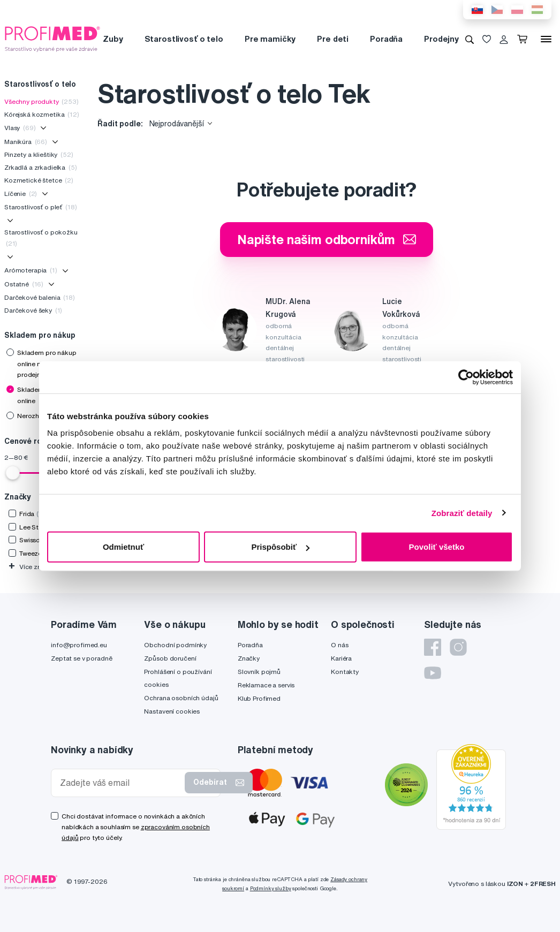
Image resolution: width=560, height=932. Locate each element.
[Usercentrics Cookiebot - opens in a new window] (466, 377)
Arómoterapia (31, 270)
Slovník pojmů (259, 672)
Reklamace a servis (266, 685)
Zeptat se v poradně (81, 658)
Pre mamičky (270, 39)
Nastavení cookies (172, 711)
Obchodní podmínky (175, 645)
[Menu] (546, 39)
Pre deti (333, 39)
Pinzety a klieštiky (39, 154)
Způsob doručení (170, 658)
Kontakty (345, 672)
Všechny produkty (41, 101)
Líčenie (21, 194)
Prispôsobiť (280, 547)
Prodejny (441, 39)
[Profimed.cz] (52, 39)
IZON (515, 884)
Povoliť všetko (437, 547)
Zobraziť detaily (462, 513)
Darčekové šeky (33, 310)
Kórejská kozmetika (42, 114)
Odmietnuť (123, 547)
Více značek (32, 567)
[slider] (13, 473)
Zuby (113, 39)
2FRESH (543, 884)
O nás (339, 645)
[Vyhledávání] (470, 39)
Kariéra (341, 658)
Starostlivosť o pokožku (41, 237)
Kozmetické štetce (39, 180)
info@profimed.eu (79, 645)
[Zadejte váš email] (120, 783)
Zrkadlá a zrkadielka (41, 167)
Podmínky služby (271, 888)
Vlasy (20, 128)
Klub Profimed (259, 698)
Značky (249, 658)
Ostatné (24, 284)
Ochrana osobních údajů (181, 698)
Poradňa (386, 39)
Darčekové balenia (40, 297)
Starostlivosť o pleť (40, 207)
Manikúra (26, 142)
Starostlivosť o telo (184, 39)
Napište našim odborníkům (327, 239)
